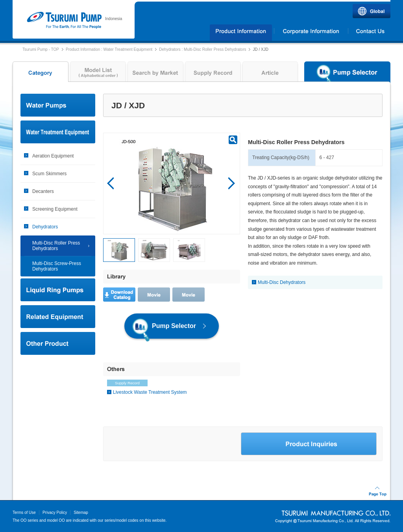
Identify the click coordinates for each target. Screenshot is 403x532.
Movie (154, 295)
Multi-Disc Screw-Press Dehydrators (57, 266)
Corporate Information (311, 33)
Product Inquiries (309, 444)
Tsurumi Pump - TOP (41, 49)
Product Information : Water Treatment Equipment (109, 49)
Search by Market (155, 74)
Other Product (58, 343)
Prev (111, 184)
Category (40, 74)
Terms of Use (24, 513)
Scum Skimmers (49, 174)
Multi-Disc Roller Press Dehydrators (56, 246)
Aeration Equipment (53, 156)
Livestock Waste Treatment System (150, 392)
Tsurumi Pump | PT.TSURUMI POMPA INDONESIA (64, 20)
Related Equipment (58, 317)
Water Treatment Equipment (58, 132)
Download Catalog (119, 295)
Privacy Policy (55, 513)
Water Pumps (58, 105)
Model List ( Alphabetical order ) (98, 74)
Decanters (43, 191)
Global (372, 11)
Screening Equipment (55, 209)
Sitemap (81, 513)
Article (270, 74)
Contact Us (370, 33)
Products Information (241, 33)
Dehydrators (45, 227)
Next (232, 184)
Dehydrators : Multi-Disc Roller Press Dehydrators (202, 49)
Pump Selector (347, 74)
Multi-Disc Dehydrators (282, 282)
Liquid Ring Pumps (58, 290)
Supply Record (213, 74)
